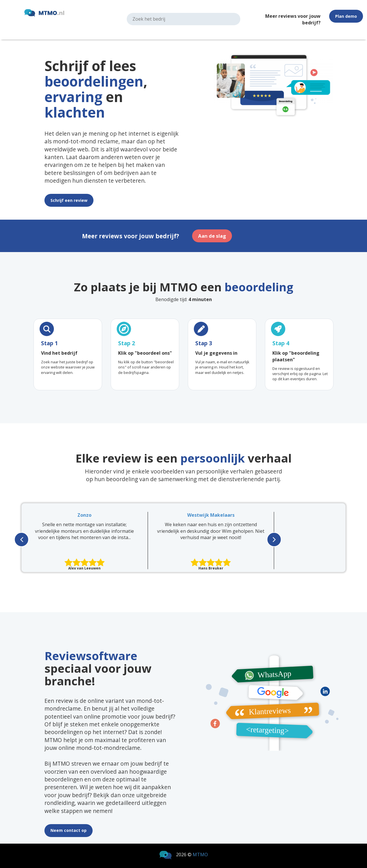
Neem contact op (69, 830)
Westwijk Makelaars (211, 515)
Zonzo (84, 515)
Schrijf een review (69, 200)
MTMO (200, 855)
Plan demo (346, 16)
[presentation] (22, 539)
